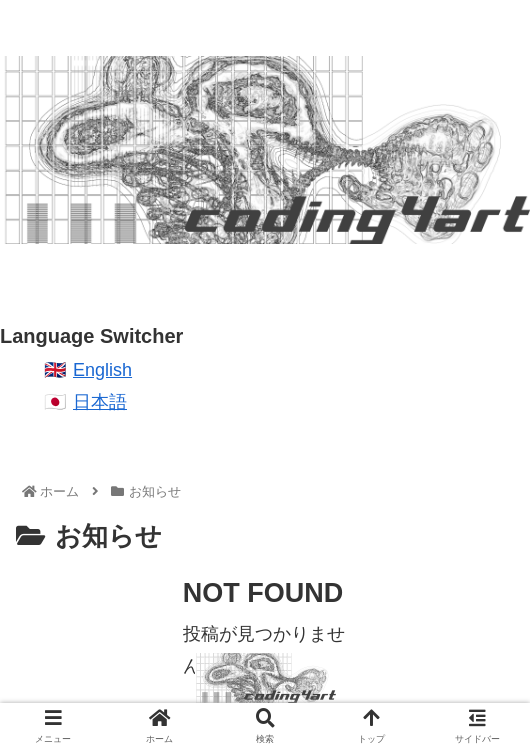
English (102, 370)
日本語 (100, 402)
